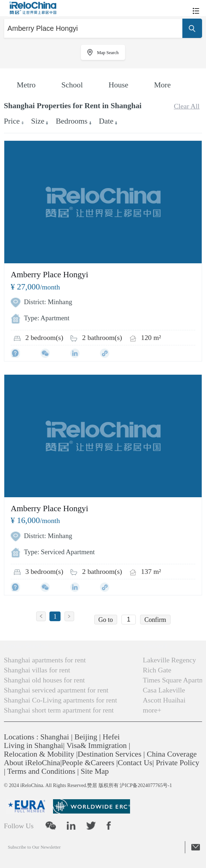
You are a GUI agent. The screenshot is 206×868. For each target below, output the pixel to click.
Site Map (95, 771)
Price (12, 121)
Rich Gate (157, 670)
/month (35, 287)
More (162, 85)
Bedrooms (72, 121)
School (72, 85)
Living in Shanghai (33, 745)
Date (106, 121)
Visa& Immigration (97, 745)
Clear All (187, 106)
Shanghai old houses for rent (44, 680)
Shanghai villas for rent (37, 670)
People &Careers (88, 763)
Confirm (155, 620)
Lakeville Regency (170, 660)
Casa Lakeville (164, 690)
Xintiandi (155, 646)
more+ (152, 710)
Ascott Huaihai (164, 700)
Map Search (108, 53)
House (118, 85)
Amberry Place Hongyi (50, 274)
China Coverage (172, 754)
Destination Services (110, 754)
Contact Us (135, 763)
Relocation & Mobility (39, 754)
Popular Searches (26, 646)
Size (38, 121)
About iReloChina (32, 763)
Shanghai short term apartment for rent (59, 710)
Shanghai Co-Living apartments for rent (61, 700)
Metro (26, 85)
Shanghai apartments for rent (45, 660)
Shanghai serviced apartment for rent (56, 690)
